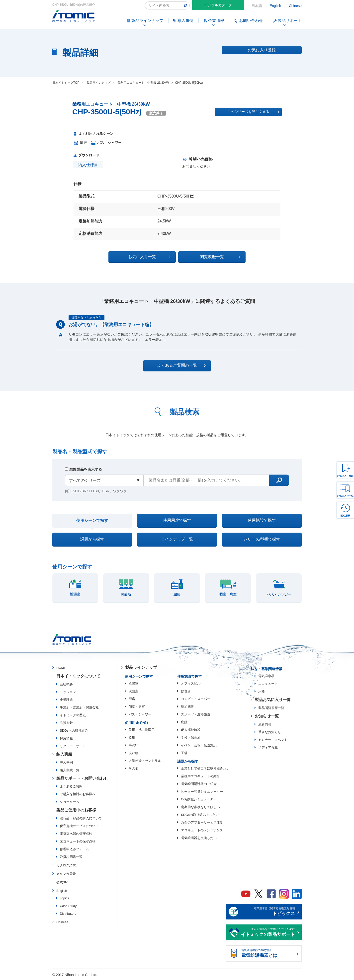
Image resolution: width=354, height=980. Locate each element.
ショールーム (70, 802)
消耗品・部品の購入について (81, 818)
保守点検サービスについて (79, 826)
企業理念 (66, 700)
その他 (133, 768)
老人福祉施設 (191, 730)
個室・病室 (137, 707)
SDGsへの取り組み (74, 731)
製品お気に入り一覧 (273, 700)
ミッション (68, 692)
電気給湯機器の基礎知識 (268, 954)
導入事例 (66, 762)
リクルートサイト (73, 746)
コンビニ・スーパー (196, 699)
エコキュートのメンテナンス (202, 830)
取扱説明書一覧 (71, 857)
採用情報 (66, 738)
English (275, 6)
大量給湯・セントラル (145, 761)
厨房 (132, 699)
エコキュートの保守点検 (78, 841)
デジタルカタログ (218, 5)
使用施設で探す (262, 520)
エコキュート (268, 684)
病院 (184, 722)
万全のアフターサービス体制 (202, 822)
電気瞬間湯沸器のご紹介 (199, 784)
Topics (64, 898)
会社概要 (66, 684)
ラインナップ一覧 (177, 539)
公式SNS (63, 882)
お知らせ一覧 (267, 716)
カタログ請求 (66, 865)
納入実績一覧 (70, 770)
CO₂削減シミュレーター (199, 799)
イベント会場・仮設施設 (199, 745)
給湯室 (133, 683)
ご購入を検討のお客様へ (78, 794)
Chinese (295, 6)
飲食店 (186, 691)
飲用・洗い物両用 (142, 730)
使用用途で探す (177, 520)
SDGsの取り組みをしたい (200, 815)
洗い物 (133, 753)
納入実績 (64, 754)
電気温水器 (266, 676)
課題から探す (92, 539)
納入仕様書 (88, 165)
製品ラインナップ (141, 667)
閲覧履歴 (345, 516)
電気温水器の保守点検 (76, 834)
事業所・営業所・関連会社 (79, 707)
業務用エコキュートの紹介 (200, 776)
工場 (184, 753)
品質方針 (66, 723)
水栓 (262, 691)
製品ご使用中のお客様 (76, 810)
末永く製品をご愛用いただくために (268, 933)
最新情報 (265, 724)
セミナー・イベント (273, 740)
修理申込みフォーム (74, 849)
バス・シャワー (140, 714)
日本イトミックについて (78, 676)
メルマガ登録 (66, 874)
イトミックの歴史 (73, 715)
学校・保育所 (191, 737)
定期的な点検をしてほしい (200, 807)
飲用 (132, 737)
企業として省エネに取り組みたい (205, 768)
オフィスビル (191, 683)
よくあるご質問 (71, 786)
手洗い (133, 745)
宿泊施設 (187, 707)
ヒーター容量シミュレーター (202, 792)
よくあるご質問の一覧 (181, 365)
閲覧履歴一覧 (220, 257)
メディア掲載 (268, 747)
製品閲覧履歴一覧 (271, 708)
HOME (61, 668)
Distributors (68, 914)
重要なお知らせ (270, 732)
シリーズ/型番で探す (262, 539)
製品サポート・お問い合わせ (82, 778)
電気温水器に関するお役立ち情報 (268, 912)
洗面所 (133, 691)
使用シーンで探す (92, 521)
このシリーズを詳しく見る (253, 112)
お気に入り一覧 (345, 496)
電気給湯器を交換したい (199, 838)
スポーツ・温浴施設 (196, 714)
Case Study (68, 906)
